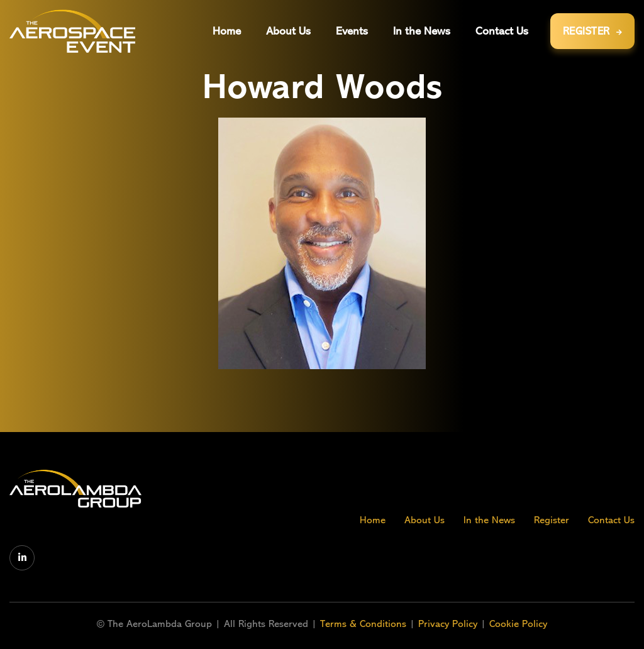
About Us (425, 520)
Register (552, 520)
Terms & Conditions (365, 624)
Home (373, 520)
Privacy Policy (448, 624)
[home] (72, 31)
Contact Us (611, 520)
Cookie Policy (518, 624)
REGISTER (593, 31)
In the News (489, 520)
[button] (352, 31)
